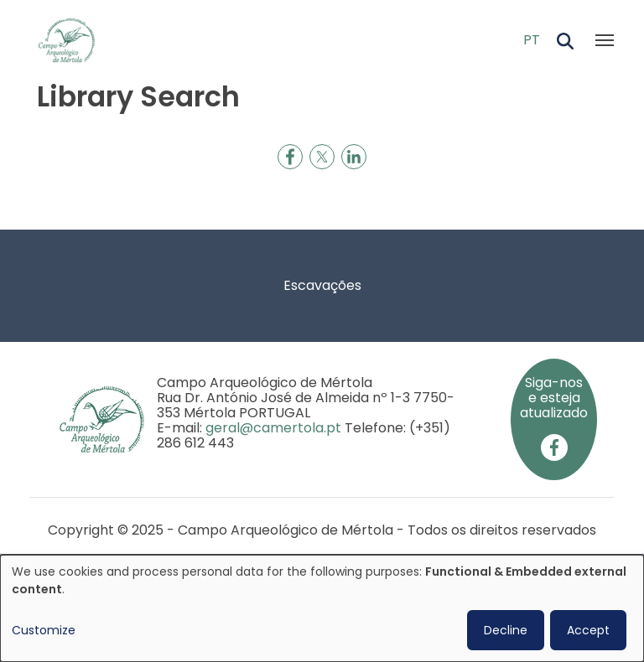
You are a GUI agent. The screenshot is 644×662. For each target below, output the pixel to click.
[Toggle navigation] (605, 40)
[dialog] (322, 608)
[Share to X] (322, 157)
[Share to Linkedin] (354, 157)
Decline (506, 630)
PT (532, 40)
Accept (588, 630)
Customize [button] (44, 630)
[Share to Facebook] (290, 157)
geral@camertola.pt (273, 428)
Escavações (322, 285)
